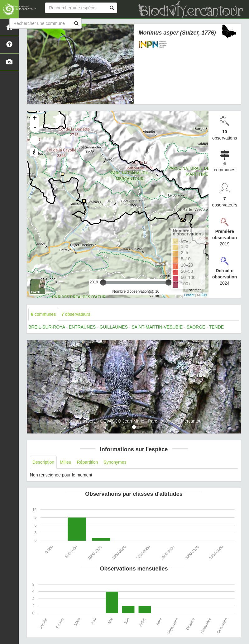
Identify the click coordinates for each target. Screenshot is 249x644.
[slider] (103, 282)
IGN (204, 295)
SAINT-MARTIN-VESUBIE (157, 327)
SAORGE (196, 327)
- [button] (35, 128)
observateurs (76, 314)
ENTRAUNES (82, 327)
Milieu (66, 462)
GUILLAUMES (113, 327)
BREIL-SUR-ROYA (47, 327)
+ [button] (35, 119)
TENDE (216, 327)
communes (43, 314)
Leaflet (189, 295)
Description (43, 462)
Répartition (88, 462)
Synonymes (115, 462)
